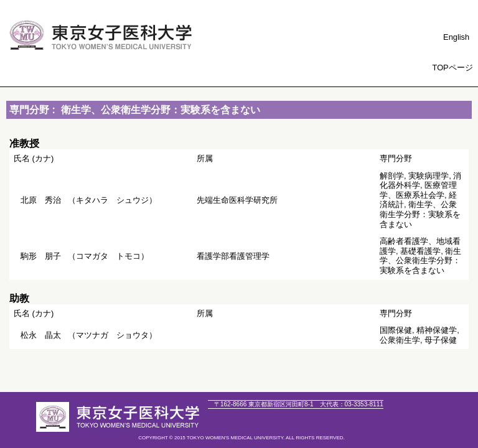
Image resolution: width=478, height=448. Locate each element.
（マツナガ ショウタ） (89, 335)
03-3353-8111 (352, 404)
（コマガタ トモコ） (85, 256)
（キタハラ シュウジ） (89, 200)
